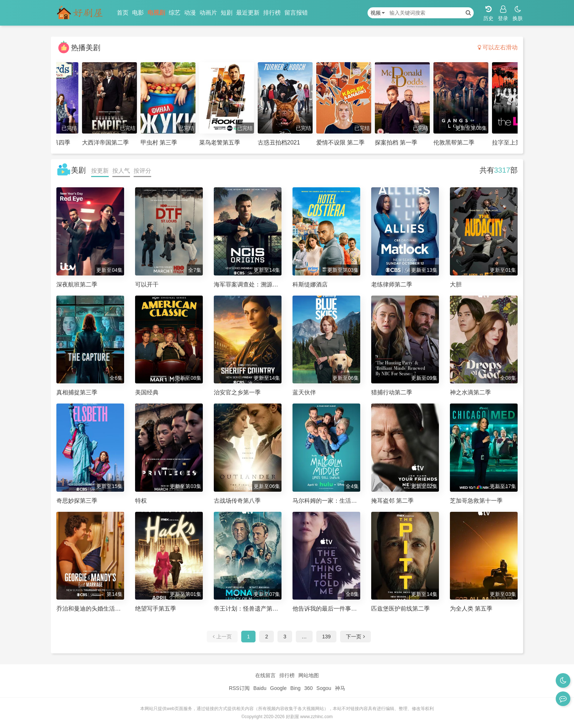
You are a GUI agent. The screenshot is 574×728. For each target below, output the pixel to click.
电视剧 (156, 13)
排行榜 (272, 13)
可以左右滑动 (498, 47)
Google (278, 688)
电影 (138, 13)
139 (326, 637)
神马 (340, 688)
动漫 (190, 13)
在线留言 (265, 675)
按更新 (100, 171)
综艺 (175, 13)
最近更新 (248, 13)
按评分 (142, 171)
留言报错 (296, 13)
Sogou (324, 688)
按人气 (121, 171)
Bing (295, 688)
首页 (123, 13)
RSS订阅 (239, 688)
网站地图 (309, 675)
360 (308, 688)
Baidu (260, 688)
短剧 (227, 13)
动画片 (208, 13)
